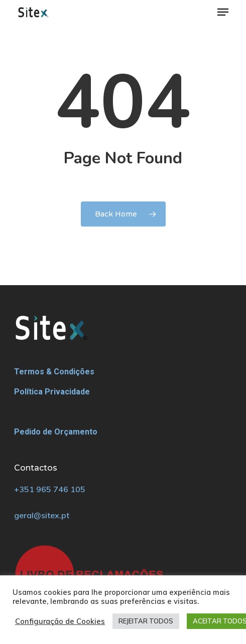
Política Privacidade (52, 392)
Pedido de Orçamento (56, 432)
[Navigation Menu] (223, 12)
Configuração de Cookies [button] (60, 621)
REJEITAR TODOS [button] (146, 621)
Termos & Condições (54, 372)
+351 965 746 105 (50, 489)
